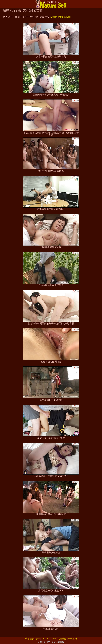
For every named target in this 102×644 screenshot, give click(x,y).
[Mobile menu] (3, 4)
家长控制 (72, 639)
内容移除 (62, 639)
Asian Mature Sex (61, 17)
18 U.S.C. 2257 (49, 639)
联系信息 (30, 639)
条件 (38, 639)
